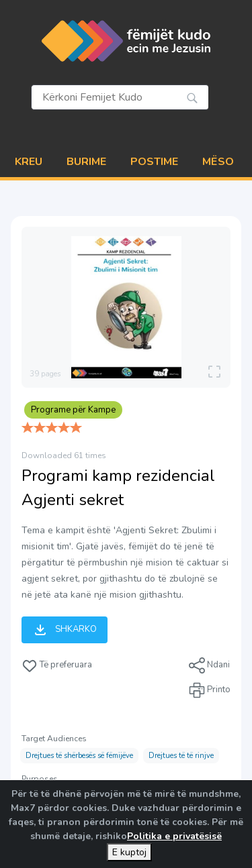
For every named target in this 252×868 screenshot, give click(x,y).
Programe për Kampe (73, 410)
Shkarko (65, 630)
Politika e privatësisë (174, 836)
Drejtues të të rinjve (181, 756)
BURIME (86, 162)
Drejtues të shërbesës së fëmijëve (79, 756)
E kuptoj (129, 852)
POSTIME (154, 162)
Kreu (29, 162)
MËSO (218, 162)
